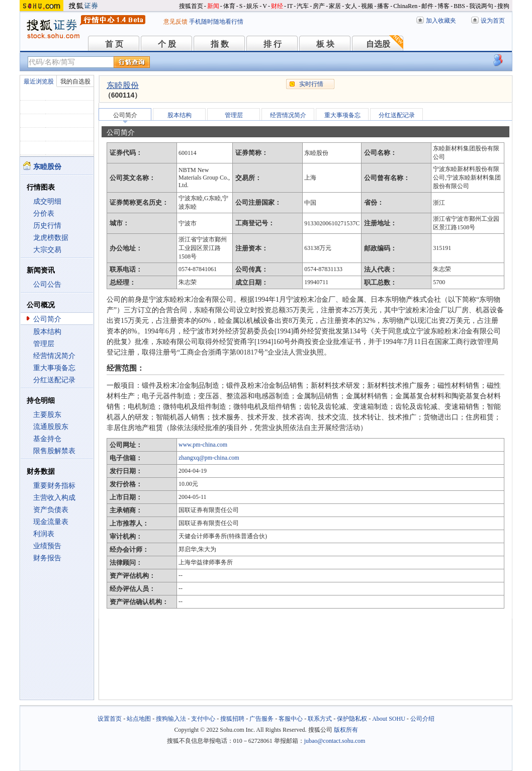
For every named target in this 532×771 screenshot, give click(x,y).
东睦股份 (123, 85)
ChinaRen (405, 6)
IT (290, 6)
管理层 (44, 344)
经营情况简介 (54, 356)
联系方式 (320, 719)
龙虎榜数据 (51, 238)
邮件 (427, 6)
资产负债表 (51, 510)
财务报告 (47, 558)
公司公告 (47, 284)
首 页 (114, 44)
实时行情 (311, 84)
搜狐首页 (191, 6)
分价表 (44, 213)
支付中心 (203, 719)
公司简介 (47, 319)
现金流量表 (51, 522)
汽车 (303, 6)
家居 (335, 6)
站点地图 (139, 719)
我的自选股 (75, 81)
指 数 (220, 44)
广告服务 (261, 719)
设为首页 (493, 21)
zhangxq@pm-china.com (209, 458)
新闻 (213, 6)
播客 (383, 6)
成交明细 (47, 201)
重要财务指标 (54, 486)
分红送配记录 (54, 380)
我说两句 (481, 6)
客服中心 (291, 719)
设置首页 (110, 719)
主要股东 (47, 415)
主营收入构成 (54, 498)
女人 (351, 6)
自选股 (378, 44)
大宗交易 (47, 250)
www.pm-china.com (203, 445)
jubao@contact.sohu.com (335, 741)
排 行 (273, 44)
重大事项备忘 (54, 368)
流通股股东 (51, 427)
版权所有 (346, 730)
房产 (319, 6)
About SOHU (389, 719)
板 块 (325, 44)
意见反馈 (175, 22)
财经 (277, 6)
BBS (459, 6)
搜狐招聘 (232, 719)
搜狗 (503, 6)
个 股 (167, 44)
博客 (444, 6)
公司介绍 (422, 719)
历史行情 (47, 226)
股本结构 (47, 332)
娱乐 (252, 6)
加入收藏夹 (441, 21)
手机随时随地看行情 (216, 22)
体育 (229, 6)
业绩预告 (47, 546)
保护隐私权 (352, 719)
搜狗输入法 (171, 719)
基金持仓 (47, 439)
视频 (367, 6)
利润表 (44, 534)
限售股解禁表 (54, 451)
